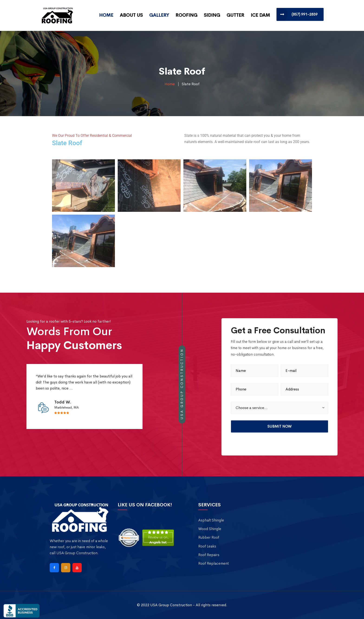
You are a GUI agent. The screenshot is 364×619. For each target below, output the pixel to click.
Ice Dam (260, 15)
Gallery (159, 15)
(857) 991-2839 (305, 14)
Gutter (235, 15)
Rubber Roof (209, 537)
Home (106, 15)
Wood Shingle (210, 529)
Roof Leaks (207, 546)
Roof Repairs (209, 555)
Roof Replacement (213, 563)
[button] (279, 408)
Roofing (186, 15)
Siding (212, 15)
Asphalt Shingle (211, 520)
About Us (131, 15)
